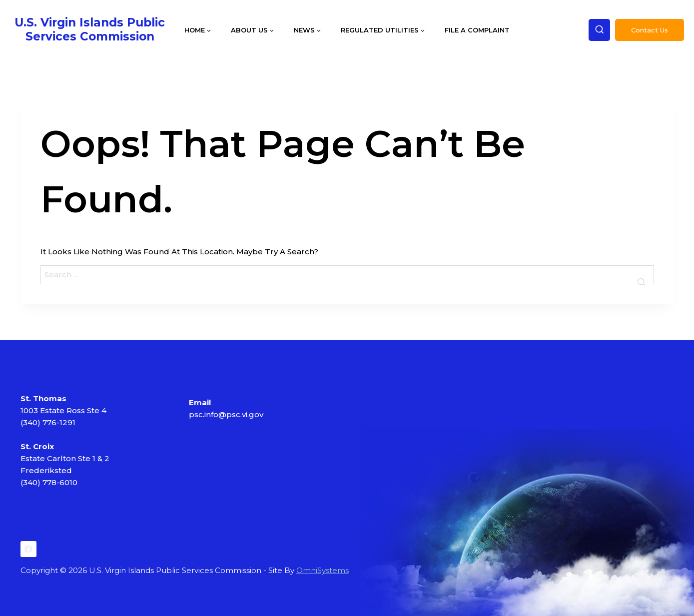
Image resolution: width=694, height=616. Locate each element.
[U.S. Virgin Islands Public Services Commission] (90, 30)
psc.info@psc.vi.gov (226, 414)
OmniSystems (323, 570)
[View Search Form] (600, 30)
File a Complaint (477, 30)
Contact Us (650, 30)
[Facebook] (28, 549)
